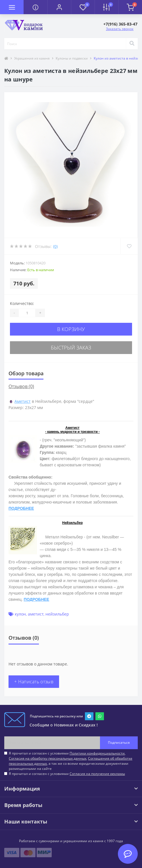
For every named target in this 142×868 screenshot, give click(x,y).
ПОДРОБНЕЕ (21, 508)
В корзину (71, 329)
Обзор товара (26, 373)
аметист (36, 614)
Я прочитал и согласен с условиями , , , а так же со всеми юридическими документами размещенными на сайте (71, 761)
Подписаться (119, 742)
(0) (55, 246)
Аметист (23, 401)
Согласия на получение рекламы (97, 774)
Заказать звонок (120, 29)
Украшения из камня (32, 58)
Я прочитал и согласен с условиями (67, 774)
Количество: (22, 303)
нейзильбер (57, 614)
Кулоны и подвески (72, 58)
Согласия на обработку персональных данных (48, 758)
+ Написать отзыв (34, 682)
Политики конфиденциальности (97, 753)
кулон (20, 614)
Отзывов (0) (21, 386)
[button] (59, 7)
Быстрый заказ (71, 347)
